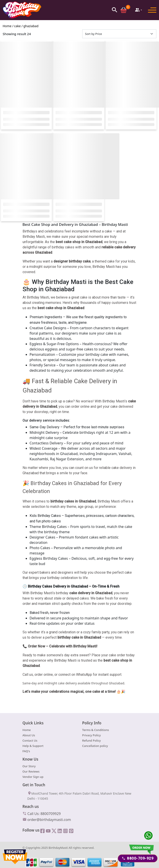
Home (27, 731)
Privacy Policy (92, 736)
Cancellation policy (95, 746)
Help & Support (33, 746)
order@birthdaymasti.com (47, 820)
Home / (8, 27)
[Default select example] (119, 34)
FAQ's (26, 752)
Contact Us (30, 741)
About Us (29, 736)
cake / (18, 27)
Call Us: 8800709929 (42, 814)
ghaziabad (31, 27)
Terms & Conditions (96, 731)
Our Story (29, 767)
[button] (114, 10)
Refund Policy (92, 741)
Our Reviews (31, 772)
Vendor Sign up (33, 778)
